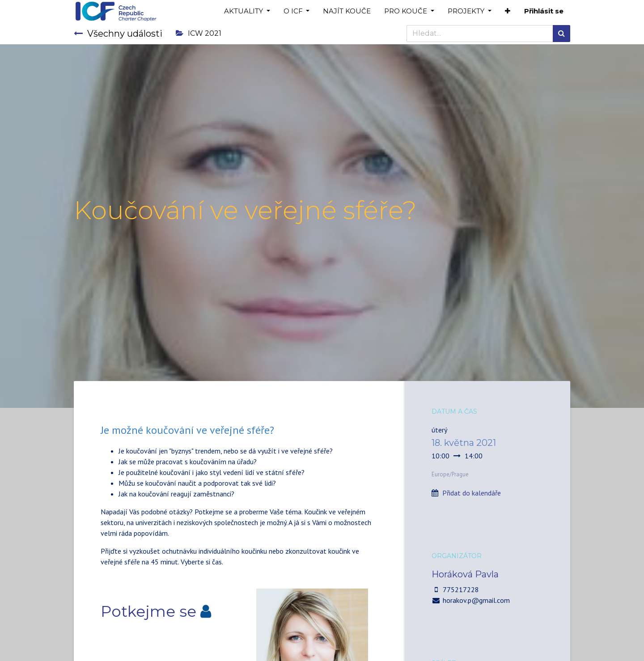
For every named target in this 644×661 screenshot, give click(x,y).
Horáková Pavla (465, 574)
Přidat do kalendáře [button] (472, 493)
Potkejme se (148, 611)
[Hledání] (561, 34)
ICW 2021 (199, 33)
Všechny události (118, 34)
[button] (508, 11)
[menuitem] (347, 11)
